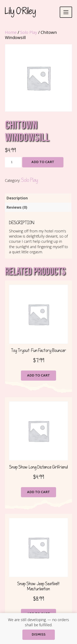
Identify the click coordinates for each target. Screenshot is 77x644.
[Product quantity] (13, 162)
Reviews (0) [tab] (17, 207)
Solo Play (29, 32)
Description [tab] (17, 198)
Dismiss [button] (39, 635)
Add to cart (43, 162)
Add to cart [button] (38, 376)
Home (11, 32)
